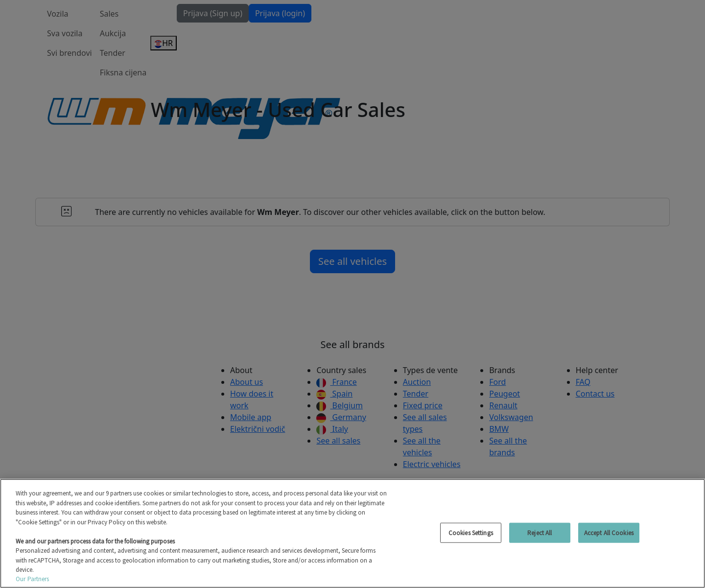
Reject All (540, 532)
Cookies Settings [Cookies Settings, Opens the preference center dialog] (471, 532)
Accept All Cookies (609, 532)
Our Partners (33, 579)
